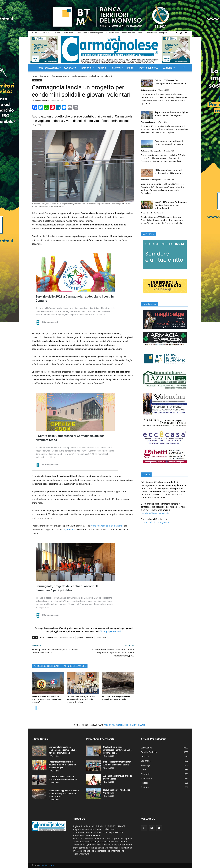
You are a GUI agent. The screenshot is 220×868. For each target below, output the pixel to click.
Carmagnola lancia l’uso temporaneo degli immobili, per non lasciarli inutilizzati (63, 750)
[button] (185, 68)
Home (40, 68)
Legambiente (69, 530)
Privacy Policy (79, 835)
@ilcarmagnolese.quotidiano (125, 725)
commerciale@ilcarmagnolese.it (156, 522)
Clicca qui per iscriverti (110, 631)
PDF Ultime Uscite (112, 33)
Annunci (169, 68)
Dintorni (118, 68)
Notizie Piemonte (128, 33)
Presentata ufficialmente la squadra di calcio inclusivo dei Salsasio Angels (63, 765)
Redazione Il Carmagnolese (152, 151)
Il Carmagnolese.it (46, 865)
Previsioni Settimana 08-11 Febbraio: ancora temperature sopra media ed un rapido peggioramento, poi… (112, 653)
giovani (80, 637)
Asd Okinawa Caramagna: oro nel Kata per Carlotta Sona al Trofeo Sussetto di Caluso (81, 699)
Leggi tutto (101, 315)
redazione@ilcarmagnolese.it (155, 513)
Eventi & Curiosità (149, 68)
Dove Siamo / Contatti (72, 33)
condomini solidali (67, 637)
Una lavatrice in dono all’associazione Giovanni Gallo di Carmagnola (117, 750)
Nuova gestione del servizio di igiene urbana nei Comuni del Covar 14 (55, 651)
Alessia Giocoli (147, 213)
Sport (131, 68)
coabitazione (52, 637)
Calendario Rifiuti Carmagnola (156, 33)
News (140, 33)
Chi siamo (58, 33)
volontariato (101, 637)
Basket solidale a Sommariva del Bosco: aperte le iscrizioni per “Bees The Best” (47, 699)
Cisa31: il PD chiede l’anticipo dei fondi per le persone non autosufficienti (171, 205)
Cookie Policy (94, 835)
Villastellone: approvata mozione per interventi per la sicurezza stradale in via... (64, 794)
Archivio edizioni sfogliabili (93, 33)
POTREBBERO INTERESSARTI (47, 666)
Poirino (103, 68)
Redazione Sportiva (149, 90)
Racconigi (88, 68)
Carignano (71, 68)
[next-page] (38, 708)
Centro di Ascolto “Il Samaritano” (107, 526)
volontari (90, 637)
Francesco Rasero (41, 100)
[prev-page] (34, 708)
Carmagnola (53, 68)
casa (42, 637)
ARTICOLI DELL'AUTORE (75, 666)
